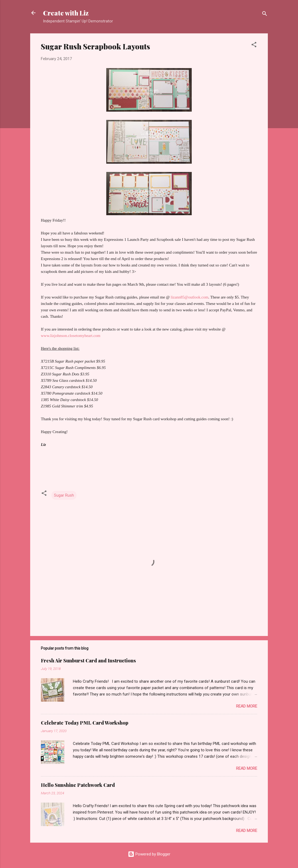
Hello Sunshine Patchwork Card (78, 785)
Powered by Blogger (149, 854)
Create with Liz (66, 13)
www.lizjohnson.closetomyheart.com (71, 336)
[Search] (265, 15)
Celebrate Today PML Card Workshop (85, 723)
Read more (247, 706)
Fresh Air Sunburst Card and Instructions (88, 661)
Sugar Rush (64, 495)
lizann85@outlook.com (189, 297)
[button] (254, 46)
